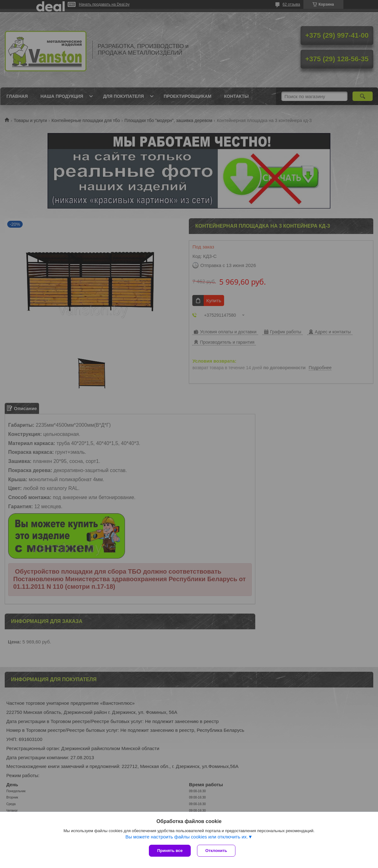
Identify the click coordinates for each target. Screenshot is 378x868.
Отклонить (216, 851)
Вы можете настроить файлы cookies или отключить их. (186, 837)
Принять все (170, 851)
